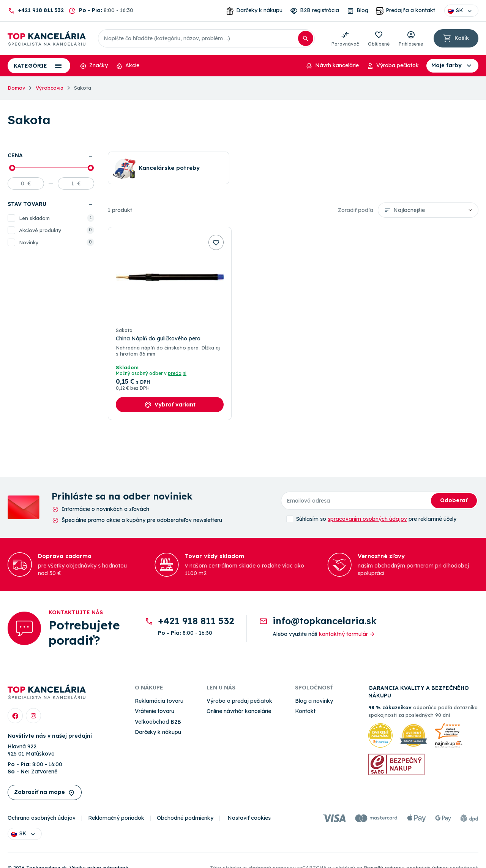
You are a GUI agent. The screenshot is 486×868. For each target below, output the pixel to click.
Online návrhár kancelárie (239, 711)
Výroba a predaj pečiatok (239, 701)
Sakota (124, 330)
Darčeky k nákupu (158, 732)
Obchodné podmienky (185, 818)
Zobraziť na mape (45, 793)
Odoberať (454, 500)
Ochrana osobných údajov (42, 818)
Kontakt (305, 711)
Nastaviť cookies (249, 818)
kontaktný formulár (347, 634)
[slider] (12, 168)
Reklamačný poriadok (116, 818)
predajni (177, 374)
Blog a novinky (314, 701)
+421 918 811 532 (41, 10)
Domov (16, 88)
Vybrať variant (170, 405)
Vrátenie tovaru (155, 711)
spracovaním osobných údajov (367, 519)
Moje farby (452, 66)
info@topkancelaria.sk (325, 621)
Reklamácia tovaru (159, 701)
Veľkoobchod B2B (158, 722)
